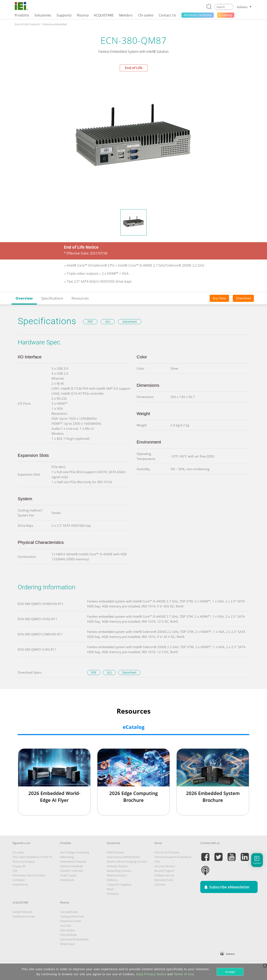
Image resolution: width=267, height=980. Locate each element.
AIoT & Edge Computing (74, 852)
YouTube (66, 926)
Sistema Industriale (72, 866)
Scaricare (160, 884)
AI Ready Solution (117, 866)
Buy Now (219, 298)
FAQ (157, 862)
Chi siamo (18, 852)
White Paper (68, 944)
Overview (24, 298)
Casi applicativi (69, 912)
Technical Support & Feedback (173, 857)
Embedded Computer (73, 862)
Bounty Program (164, 871)
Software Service (164, 875)
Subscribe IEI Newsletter (74, 939)
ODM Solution (115, 852)
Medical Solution (117, 875)
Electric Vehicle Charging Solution (127, 862)
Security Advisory (165, 866)
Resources (80, 298)
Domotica (113, 894)
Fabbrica (112, 880)
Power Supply (68, 875)
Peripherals (67, 880)
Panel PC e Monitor (72, 871)
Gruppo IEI (19, 866)
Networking (67, 857)
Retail (110, 889)
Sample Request (22, 912)
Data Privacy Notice (151, 974)
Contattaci (19, 880)
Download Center (71, 921)
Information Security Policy (29, 875)
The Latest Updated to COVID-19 (32, 857)
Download (243, 298)
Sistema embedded (55, 24)
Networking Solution (119, 871)
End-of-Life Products (27, 24)
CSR (15, 871)
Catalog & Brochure (72, 916)
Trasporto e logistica (119, 884)
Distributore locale (24, 916)
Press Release (68, 935)
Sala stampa (67, 930)
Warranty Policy (164, 880)
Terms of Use (184, 974)
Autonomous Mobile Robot (123, 857)
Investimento (20, 884)
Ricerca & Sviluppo (24, 862)
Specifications (52, 298)
